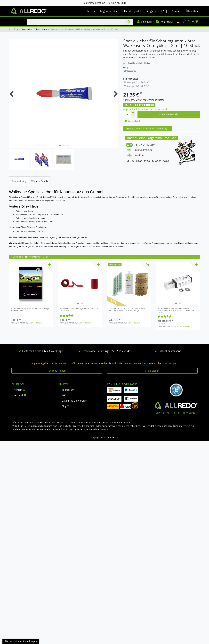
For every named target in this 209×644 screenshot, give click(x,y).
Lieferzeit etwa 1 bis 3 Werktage (43, 351)
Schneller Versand (170, 351)
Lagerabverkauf (110, 11)
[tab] (19, 181)
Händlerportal (133, 11)
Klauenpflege (27, 29)
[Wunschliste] (186, 22)
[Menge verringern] (133, 116)
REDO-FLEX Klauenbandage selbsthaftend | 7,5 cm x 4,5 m (80, 310)
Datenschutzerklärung (75, 401)
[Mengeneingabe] (127, 114)
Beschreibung (19, 181)
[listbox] (80, 284)
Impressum (69, 390)
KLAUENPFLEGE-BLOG (14, 19)
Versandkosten (156, 100)
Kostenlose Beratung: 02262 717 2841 (106, 351)
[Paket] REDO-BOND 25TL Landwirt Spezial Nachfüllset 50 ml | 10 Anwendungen (127, 310)
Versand (20, 395)
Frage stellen (152, 371)
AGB (65, 395)
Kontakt (176, 11)
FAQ (164, 11)
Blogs (149, 11)
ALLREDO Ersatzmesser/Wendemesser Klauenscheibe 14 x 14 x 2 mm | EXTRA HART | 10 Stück (177, 311)
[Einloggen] (145, 22)
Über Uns (192, 11)
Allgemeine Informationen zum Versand (145, 109)
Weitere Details (40, 181)
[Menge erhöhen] (133, 113)
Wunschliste (133, 121)
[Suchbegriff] (76, 22)
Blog (66, 406)
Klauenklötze (41, 29)
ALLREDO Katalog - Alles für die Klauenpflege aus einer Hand (30, 310)
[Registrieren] (164, 22)
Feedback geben (57, 371)
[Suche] (129, 22)
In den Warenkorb (178, 114)
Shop (89, 11)
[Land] (178, 22)
